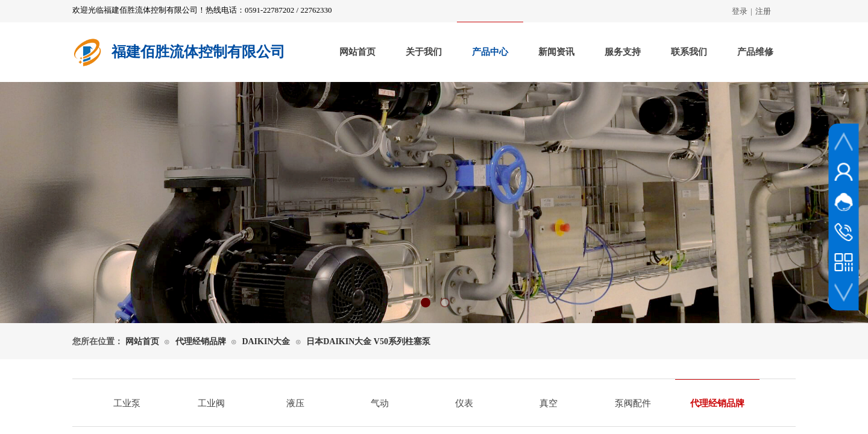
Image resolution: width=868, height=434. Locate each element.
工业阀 (211, 403)
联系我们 (689, 52)
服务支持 (623, 52)
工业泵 (127, 403)
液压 (295, 403)
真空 (549, 403)
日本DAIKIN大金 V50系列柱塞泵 (368, 341)
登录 (740, 11)
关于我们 (424, 52)
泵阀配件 (633, 403)
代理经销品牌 (201, 341)
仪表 (464, 403)
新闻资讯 (556, 52)
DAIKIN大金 (266, 341)
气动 (380, 403)
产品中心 (490, 52)
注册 (763, 11)
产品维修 (755, 52)
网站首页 (357, 52)
